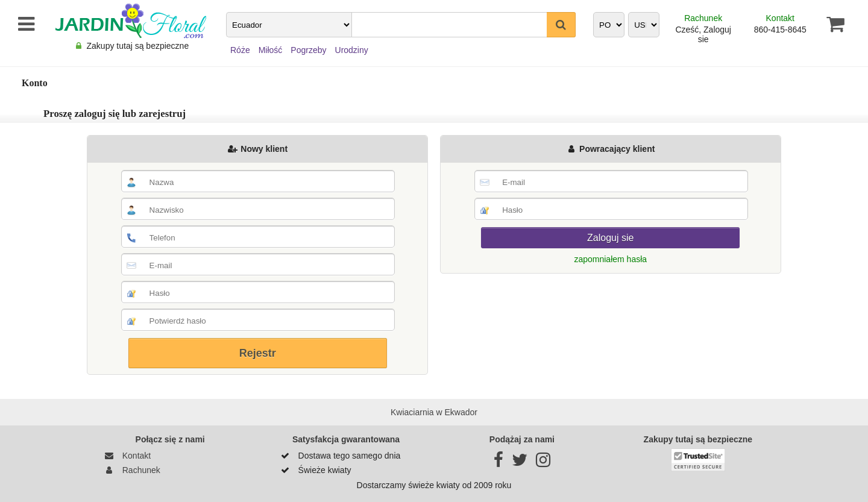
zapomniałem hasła (610, 259)
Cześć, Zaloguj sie (703, 34)
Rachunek (703, 18)
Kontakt (780, 18)
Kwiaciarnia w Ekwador (434, 412)
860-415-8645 (780, 30)
